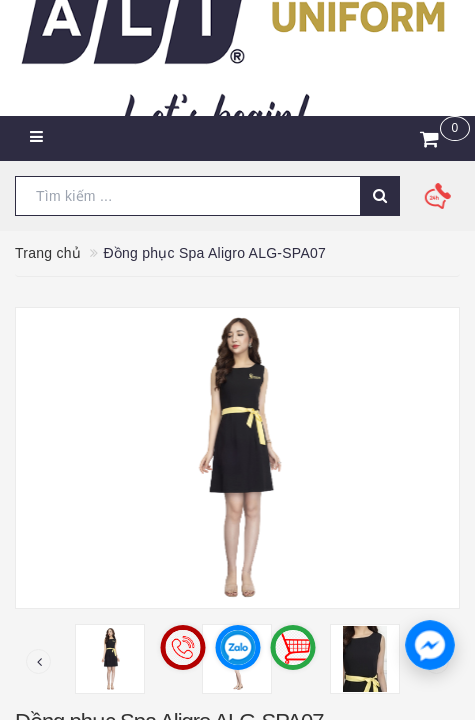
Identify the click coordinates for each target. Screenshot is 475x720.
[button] (430, 645)
